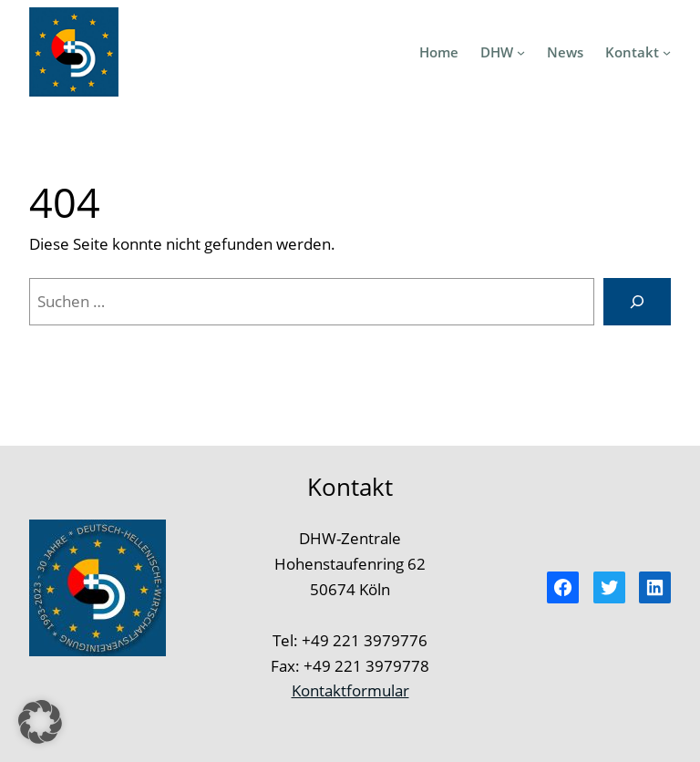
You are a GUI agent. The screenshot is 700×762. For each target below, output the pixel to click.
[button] (40, 722)
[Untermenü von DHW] (521, 51)
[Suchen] (637, 301)
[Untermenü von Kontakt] (667, 51)
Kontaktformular (350, 690)
